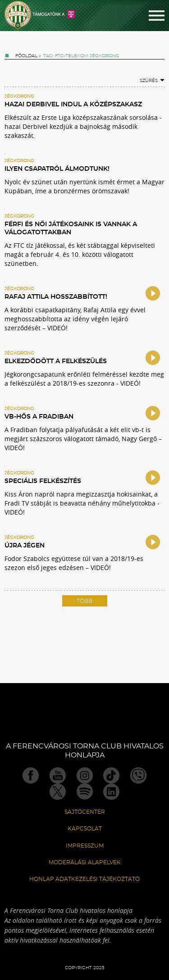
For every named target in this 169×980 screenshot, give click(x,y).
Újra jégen (25, 546)
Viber (138, 775)
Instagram (85, 775)
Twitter (58, 792)
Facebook (31, 775)
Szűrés (152, 81)
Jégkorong (19, 96)
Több (84, 601)
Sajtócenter (85, 812)
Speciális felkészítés (43, 481)
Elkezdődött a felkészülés (56, 361)
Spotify (85, 792)
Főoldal (26, 56)
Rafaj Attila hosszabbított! (56, 297)
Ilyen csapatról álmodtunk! (57, 169)
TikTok (111, 775)
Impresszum (85, 846)
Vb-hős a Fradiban (39, 417)
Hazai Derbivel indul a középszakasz (73, 105)
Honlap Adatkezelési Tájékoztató (84, 879)
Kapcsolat (85, 829)
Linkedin (111, 792)
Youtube (58, 775)
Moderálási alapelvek (85, 862)
